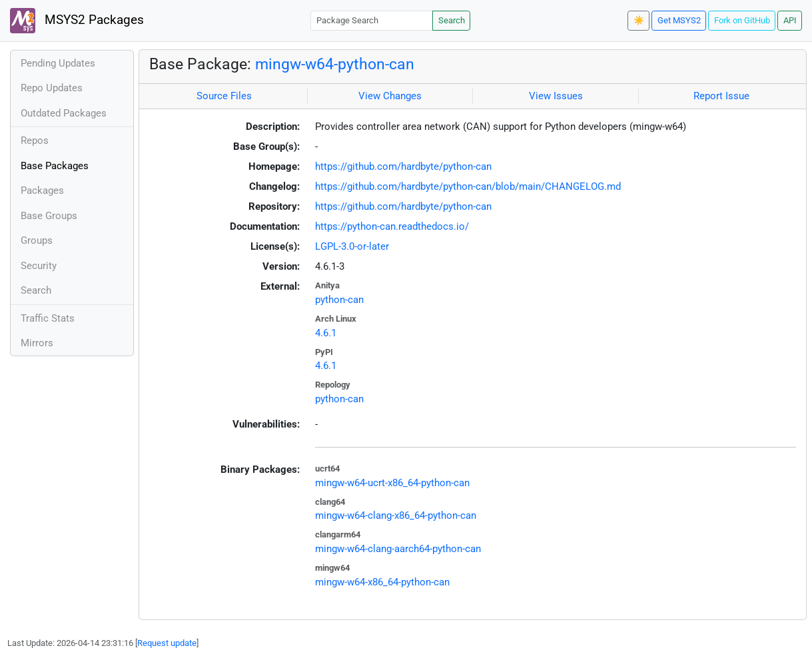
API (790, 20)
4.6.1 (326, 333)
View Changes (390, 96)
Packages (42, 190)
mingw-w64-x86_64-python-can (382, 582)
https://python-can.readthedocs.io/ (392, 226)
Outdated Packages (64, 113)
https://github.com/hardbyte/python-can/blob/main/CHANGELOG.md (468, 186)
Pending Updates (58, 63)
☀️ (639, 20)
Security (39, 266)
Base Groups (49, 216)
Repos (35, 141)
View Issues (556, 96)
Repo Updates (52, 88)
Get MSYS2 (679, 20)
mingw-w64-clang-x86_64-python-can (396, 515)
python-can (339, 300)
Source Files (224, 96)
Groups (37, 240)
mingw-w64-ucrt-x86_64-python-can (392, 483)
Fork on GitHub (742, 20)
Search (452, 20)
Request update (167, 643)
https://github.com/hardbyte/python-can (403, 166)
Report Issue (721, 96)
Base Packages (55, 166)
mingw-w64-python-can (335, 64)
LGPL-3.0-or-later (352, 246)
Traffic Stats (48, 318)
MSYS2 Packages (77, 21)
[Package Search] (372, 20)
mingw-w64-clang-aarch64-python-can (398, 549)
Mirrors (37, 343)
